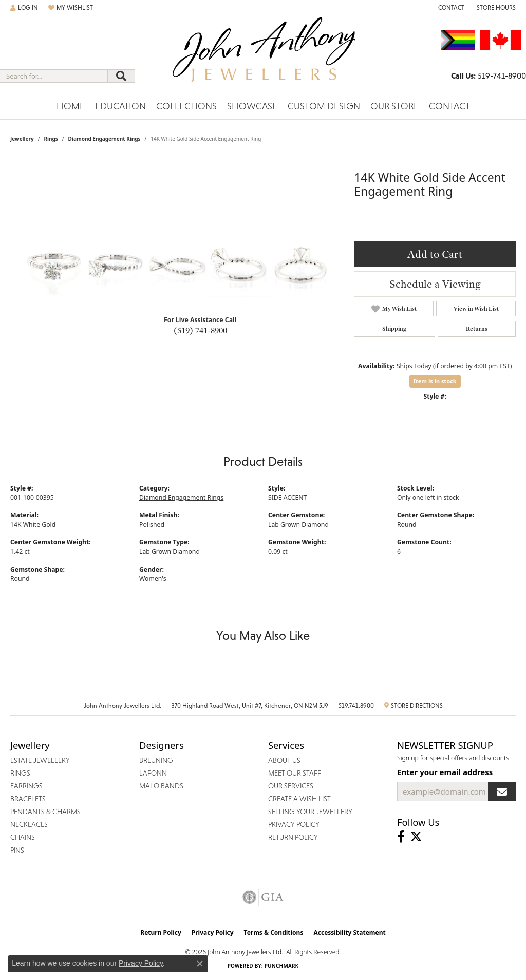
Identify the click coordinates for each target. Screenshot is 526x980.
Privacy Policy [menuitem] (294, 824)
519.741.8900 (356, 706)
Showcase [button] (252, 106)
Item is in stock (435, 381)
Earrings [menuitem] (26, 786)
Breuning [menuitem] (156, 760)
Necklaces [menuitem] (29, 824)
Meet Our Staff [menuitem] (295, 773)
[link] (450, 8)
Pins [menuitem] (17, 850)
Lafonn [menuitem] (153, 773)
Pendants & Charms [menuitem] (45, 812)
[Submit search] (121, 76)
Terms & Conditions (274, 932)
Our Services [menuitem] (291, 786)
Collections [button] (186, 106)
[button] (24, 8)
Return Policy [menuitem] (293, 837)
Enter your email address (445, 772)
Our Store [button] (394, 106)
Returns (477, 329)
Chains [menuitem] (23, 837)
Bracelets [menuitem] (28, 799)
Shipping (394, 329)
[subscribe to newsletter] (502, 791)
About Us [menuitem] (284, 760)
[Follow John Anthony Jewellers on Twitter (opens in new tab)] (416, 837)
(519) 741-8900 (200, 330)
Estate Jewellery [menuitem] (40, 760)
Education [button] (120, 106)
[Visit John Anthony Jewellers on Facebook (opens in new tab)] (401, 837)
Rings (51, 139)
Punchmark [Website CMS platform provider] (282, 966)
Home (71, 106)
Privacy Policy (213, 932)
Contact (449, 106)
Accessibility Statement (349, 932)
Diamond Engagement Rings (105, 139)
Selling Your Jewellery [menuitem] (310, 812)
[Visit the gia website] (263, 897)
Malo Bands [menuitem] (161, 786)
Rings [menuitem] (20, 773)
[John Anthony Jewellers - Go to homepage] (263, 56)
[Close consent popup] (200, 964)
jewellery (22, 139)
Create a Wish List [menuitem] (299, 799)
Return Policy (161, 932)
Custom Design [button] (324, 106)
